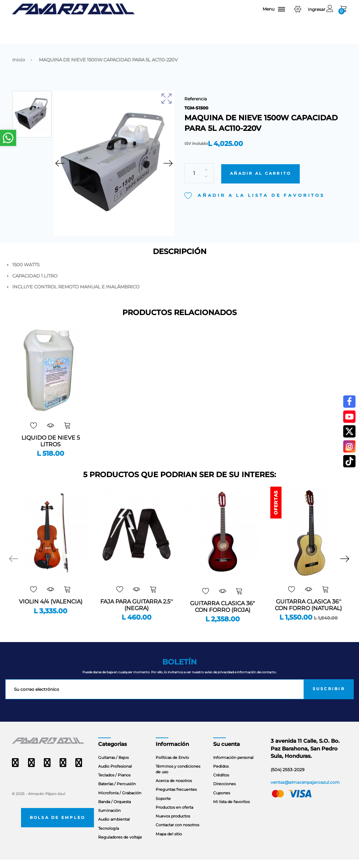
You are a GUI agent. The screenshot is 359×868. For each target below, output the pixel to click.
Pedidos (221, 775)
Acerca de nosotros (174, 789)
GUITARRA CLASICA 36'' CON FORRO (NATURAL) (308, 614)
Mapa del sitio (169, 842)
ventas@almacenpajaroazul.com (305, 791)
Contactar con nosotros (177, 834)
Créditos (221, 784)
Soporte (163, 807)
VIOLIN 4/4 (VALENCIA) (51, 610)
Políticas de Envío (172, 766)
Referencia (196, 99)
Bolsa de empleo (58, 826)
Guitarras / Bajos (113, 766)
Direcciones (224, 793)
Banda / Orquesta (114, 810)
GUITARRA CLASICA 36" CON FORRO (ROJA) (222, 615)
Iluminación (109, 819)
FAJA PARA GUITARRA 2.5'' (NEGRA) (137, 614)
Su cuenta (226, 753)
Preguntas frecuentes (176, 798)
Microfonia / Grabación (120, 801)
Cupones (222, 801)
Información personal (233, 766)
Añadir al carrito (260, 164)
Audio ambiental (114, 828)
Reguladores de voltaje (120, 846)
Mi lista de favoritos (231, 810)
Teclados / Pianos (114, 784)
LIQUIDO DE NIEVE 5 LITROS (51, 450)
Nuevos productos (173, 824)
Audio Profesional (115, 775)
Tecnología (109, 837)
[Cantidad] (199, 164)
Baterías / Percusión (117, 793)
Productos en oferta (174, 816)
